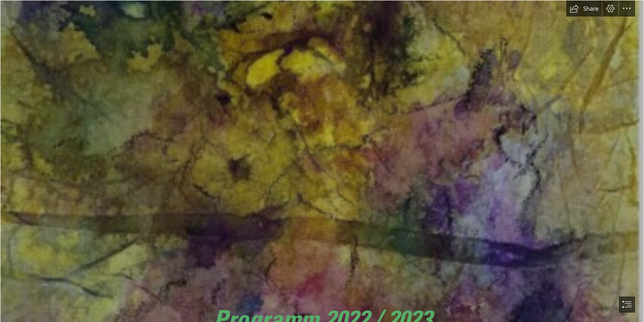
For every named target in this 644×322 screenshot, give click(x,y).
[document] (322, 161)
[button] (584, 8)
